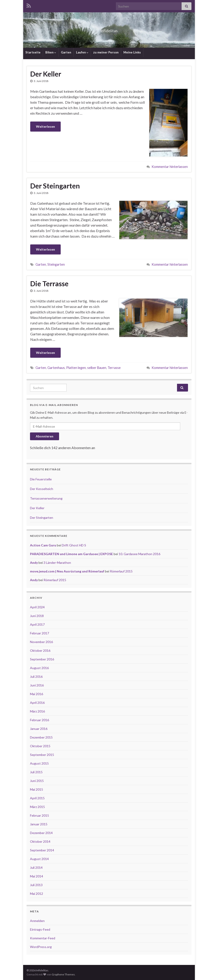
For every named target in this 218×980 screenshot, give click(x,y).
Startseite (33, 52)
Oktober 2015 (40, 746)
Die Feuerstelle (41, 479)
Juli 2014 (36, 867)
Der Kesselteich (42, 489)
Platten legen (76, 368)
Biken (51, 52)
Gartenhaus (56, 368)
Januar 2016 (39, 729)
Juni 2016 (37, 685)
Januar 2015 (39, 824)
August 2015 (39, 763)
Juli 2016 (36, 677)
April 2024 (37, 607)
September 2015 (42, 755)
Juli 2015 (36, 772)
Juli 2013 (36, 885)
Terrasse (114, 368)
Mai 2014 (37, 876)
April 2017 (37, 624)
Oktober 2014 (40, 841)
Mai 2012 (37, 894)
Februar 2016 (40, 720)
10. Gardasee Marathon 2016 (139, 554)
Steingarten (56, 264)
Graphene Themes (63, 974)
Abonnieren (45, 436)
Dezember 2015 (41, 737)
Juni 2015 (37, 781)
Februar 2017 (40, 633)
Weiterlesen (45, 126)
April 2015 (37, 798)
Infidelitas (109, 29)
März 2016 (37, 711)
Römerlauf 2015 (121, 571)
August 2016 (39, 668)
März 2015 (37, 807)
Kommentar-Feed (43, 938)
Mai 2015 (37, 789)
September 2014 (42, 850)
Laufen (82, 52)
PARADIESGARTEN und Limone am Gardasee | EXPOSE (71, 554)
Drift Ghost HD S (74, 545)
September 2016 (42, 659)
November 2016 (41, 642)
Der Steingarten (55, 186)
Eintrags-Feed (40, 929)
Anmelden (37, 921)
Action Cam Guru (43, 545)
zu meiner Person (106, 52)
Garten (66, 52)
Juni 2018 (37, 616)
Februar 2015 (40, 815)
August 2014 (39, 859)
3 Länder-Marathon (57, 563)
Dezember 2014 (41, 833)
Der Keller (46, 74)
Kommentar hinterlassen (170, 167)
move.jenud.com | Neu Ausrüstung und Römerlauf (67, 571)
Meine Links (132, 52)
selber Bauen (97, 368)
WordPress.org (41, 947)
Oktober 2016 (40, 650)
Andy (34, 563)
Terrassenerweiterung (46, 498)
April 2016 (37, 703)
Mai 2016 (37, 694)
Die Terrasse (49, 283)
